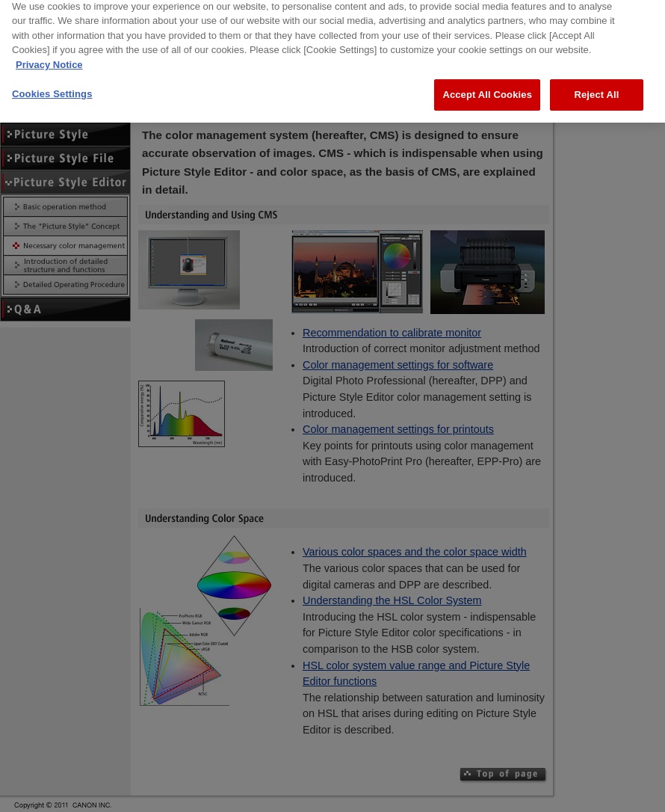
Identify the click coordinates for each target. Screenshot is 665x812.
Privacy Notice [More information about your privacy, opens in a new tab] (49, 51)
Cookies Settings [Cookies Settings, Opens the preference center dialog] (52, 81)
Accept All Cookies (487, 82)
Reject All (596, 82)
